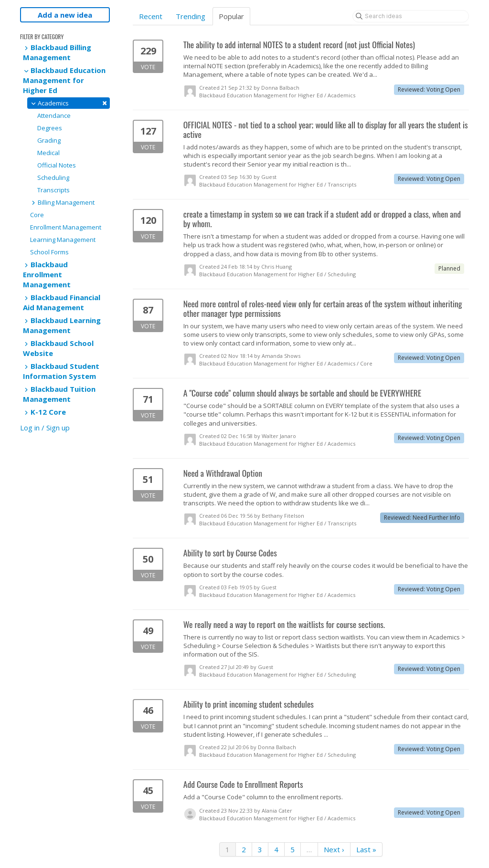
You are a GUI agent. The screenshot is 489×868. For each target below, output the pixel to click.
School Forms (49, 252)
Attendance (54, 115)
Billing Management (62, 202)
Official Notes (57, 165)
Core (37, 215)
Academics (69, 103)
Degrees (50, 128)
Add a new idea (65, 15)
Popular (231, 16)
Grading (49, 140)
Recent (151, 16)
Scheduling (53, 178)
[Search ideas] (411, 16)
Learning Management (63, 240)
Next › (334, 849)
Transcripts (53, 190)
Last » (366, 849)
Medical (48, 153)
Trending (191, 16)
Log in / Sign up (45, 428)
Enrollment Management (66, 227)
